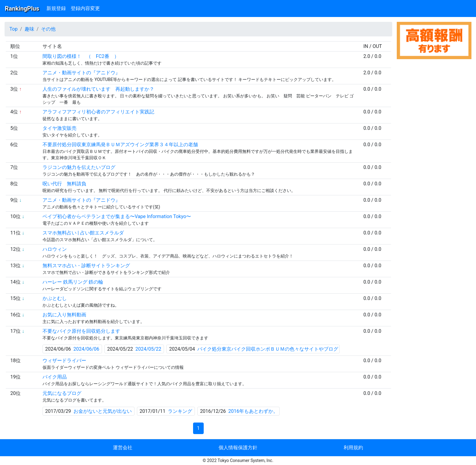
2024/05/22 (148, 349)
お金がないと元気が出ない (103, 411)
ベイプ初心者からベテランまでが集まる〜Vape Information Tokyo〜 (117, 216)
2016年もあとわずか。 (253, 411)
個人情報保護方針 (238, 448)
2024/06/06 (86, 349)
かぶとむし (55, 298)
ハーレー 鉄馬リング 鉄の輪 (73, 282)
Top (14, 29)
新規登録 (56, 8)
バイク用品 (55, 377)
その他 (48, 29)
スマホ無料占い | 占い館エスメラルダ (83, 233)
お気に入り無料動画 (64, 315)
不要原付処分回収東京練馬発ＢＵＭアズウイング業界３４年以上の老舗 (120, 145)
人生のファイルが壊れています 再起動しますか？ (98, 89)
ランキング (180, 411)
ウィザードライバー (64, 361)
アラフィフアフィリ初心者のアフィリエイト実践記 (98, 112)
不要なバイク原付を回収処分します (81, 331)
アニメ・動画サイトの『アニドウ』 (81, 73)
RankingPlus (22, 8)
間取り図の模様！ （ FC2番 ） (81, 56)
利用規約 (353, 448)
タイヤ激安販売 (59, 128)
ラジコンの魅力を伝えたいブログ (79, 167)
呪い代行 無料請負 (64, 184)
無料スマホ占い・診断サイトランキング (86, 266)
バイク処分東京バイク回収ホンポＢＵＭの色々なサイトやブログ (268, 349)
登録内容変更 (85, 8)
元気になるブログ (62, 393)
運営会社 (123, 448)
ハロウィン (55, 249)
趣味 (29, 29)
